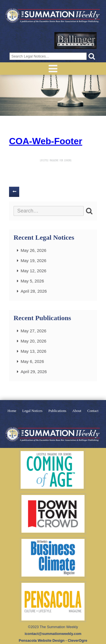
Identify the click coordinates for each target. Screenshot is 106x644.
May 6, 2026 (32, 361)
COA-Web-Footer (46, 141)
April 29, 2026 (34, 372)
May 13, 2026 (33, 351)
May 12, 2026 (33, 271)
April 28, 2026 (34, 291)
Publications (57, 411)
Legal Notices (32, 411)
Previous (14, 192)
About (77, 411)
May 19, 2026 (33, 261)
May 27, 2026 (33, 331)
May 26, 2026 (33, 250)
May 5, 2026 (32, 281)
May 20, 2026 (33, 341)
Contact (93, 411)
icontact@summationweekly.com (53, 634)
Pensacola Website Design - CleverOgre (53, 640)
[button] (92, 56)
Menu (53, 69)
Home (12, 411)
